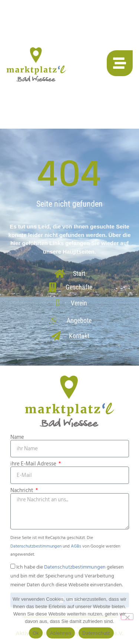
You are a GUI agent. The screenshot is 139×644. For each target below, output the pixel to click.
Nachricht (22, 490)
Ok (36, 633)
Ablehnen (61, 633)
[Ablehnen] (127, 617)
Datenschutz (96, 633)
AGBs (76, 546)
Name (17, 437)
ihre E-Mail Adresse (34, 464)
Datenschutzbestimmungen (36, 546)
